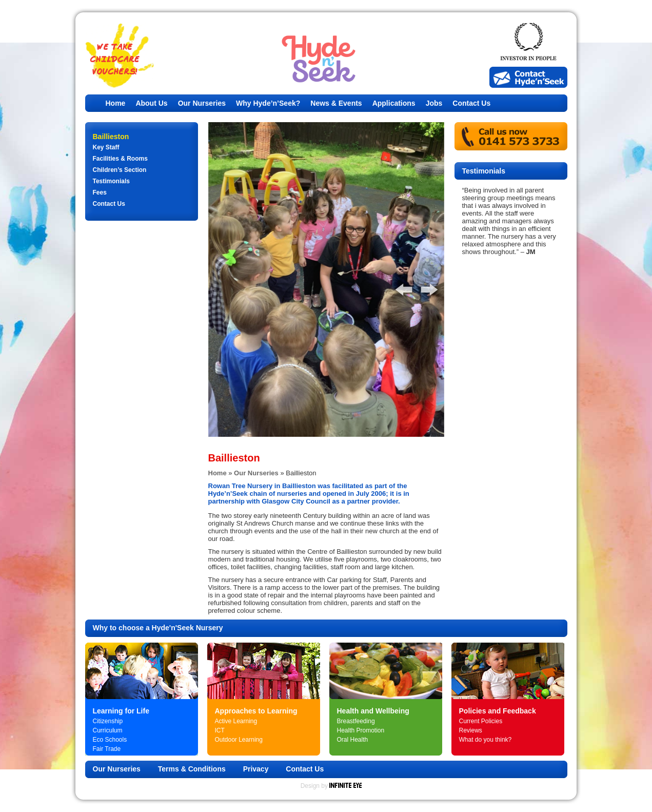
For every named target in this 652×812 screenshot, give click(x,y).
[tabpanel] (326, 279)
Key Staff (106, 147)
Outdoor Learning (239, 740)
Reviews (471, 730)
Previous (398, 286)
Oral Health (353, 740)
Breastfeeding (356, 721)
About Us (151, 103)
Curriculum (108, 730)
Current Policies (481, 721)
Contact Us (471, 103)
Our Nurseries (202, 103)
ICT (220, 730)
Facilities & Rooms (120, 159)
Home (116, 103)
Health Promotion (361, 730)
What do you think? (486, 740)
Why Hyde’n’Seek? (268, 103)
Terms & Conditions (192, 769)
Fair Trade (107, 749)
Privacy (256, 769)
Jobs (434, 103)
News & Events (336, 103)
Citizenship (108, 721)
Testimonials (111, 181)
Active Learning (236, 721)
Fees (100, 192)
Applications (394, 103)
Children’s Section (120, 170)
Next (424, 286)
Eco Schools (110, 740)
